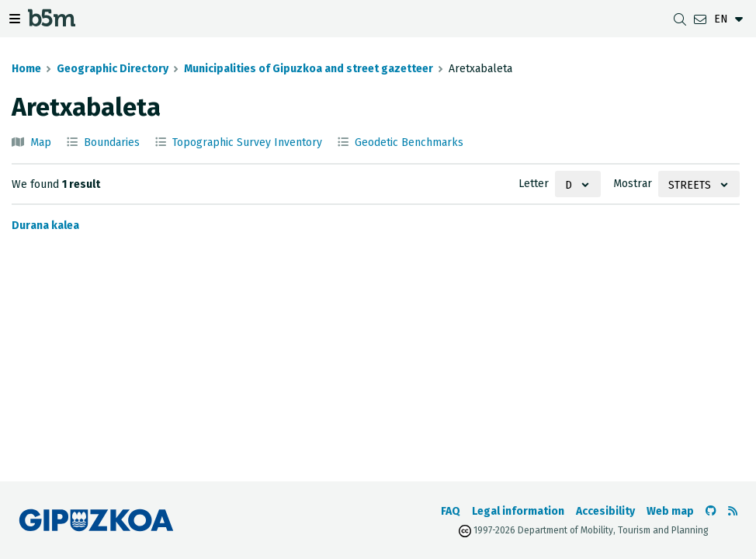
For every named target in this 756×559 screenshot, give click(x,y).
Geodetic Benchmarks (409, 142)
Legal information (518, 511)
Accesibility (605, 511)
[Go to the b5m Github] (711, 511)
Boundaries (112, 142)
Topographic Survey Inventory (247, 142)
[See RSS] (733, 511)
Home (26, 69)
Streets (690, 185)
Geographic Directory (113, 69)
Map (41, 142)
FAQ (451, 511)
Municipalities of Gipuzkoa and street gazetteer (309, 69)
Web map (670, 511)
